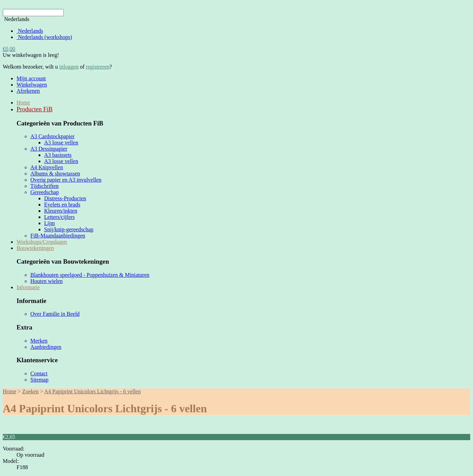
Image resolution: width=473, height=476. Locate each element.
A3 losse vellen (61, 143)
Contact (39, 373)
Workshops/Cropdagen (42, 242)
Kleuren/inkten (61, 211)
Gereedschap (45, 192)
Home (23, 103)
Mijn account (31, 78)
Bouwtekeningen (35, 248)
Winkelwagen (32, 85)
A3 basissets (58, 155)
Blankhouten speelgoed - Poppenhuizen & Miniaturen (90, 275)
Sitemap (39, 380)
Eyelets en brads (62, 205)
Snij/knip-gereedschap (69, 229)
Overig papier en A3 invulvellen (66, 180)
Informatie (28, 287)
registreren (98, 67)
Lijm (49, 223)
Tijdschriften (44, 186)
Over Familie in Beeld (55, 314)
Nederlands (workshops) (44, 37)
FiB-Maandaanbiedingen (58, 236)
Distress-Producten (65, 198)
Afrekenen (28, 91)
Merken (39, 341)
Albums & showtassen (55, 174)
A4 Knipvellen (47, 167)
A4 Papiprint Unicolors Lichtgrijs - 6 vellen (92, 391)
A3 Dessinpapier (49, 149)
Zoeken (30, 391)
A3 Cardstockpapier (52, 136)
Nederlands (30, 31)
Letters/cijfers (59, 217)
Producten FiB (35, 109)
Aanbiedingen (46, 347)
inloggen (69, 67)
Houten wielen (47, 281)
